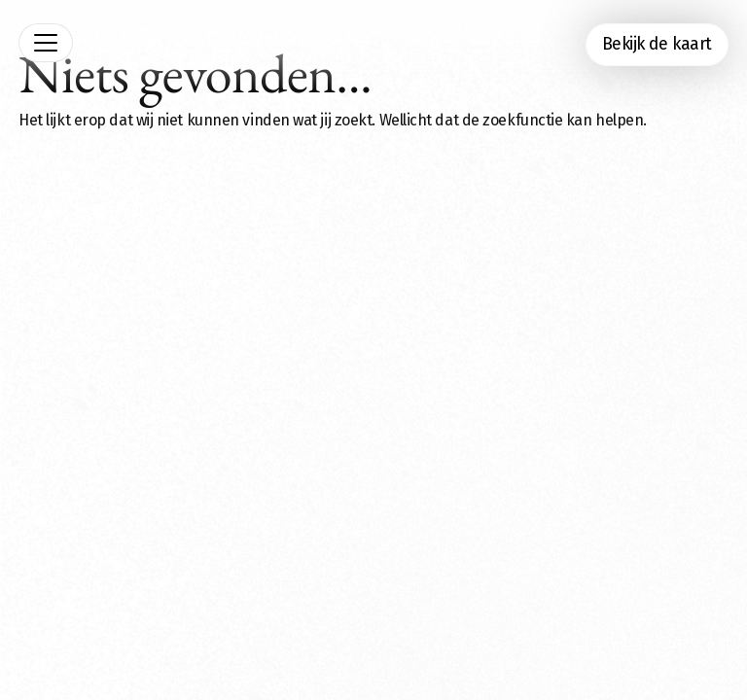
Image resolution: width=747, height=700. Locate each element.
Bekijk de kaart (657, 44)
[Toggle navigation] (46, 43)
